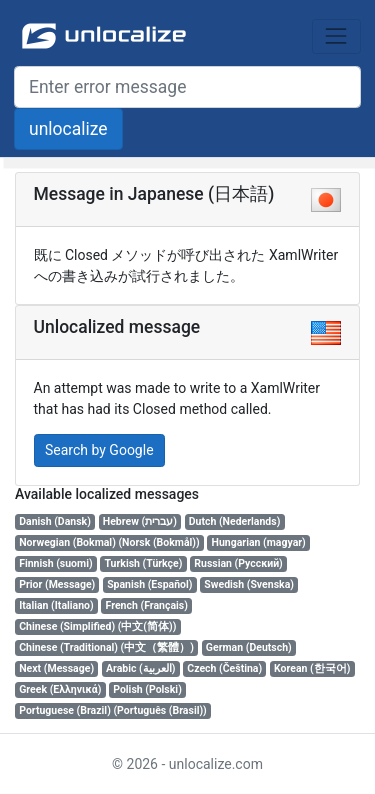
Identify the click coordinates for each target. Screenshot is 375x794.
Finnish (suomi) (55, 563)
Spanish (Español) (149, 584)
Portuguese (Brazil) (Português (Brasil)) (113, 710)
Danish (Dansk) (55, 521)
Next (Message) (56, 668)
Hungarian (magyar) (259, 542)
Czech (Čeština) (224, 668)
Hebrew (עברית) (140, 521)
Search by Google (99, 450)
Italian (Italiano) (56, 605)
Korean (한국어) (312, 668)
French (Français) (147, 605)
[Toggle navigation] (336, 36)
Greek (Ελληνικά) (60, 689)
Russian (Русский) (238, 563)
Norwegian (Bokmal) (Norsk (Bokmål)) (109, 542)
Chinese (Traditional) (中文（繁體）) (106, 647)
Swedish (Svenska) (249, 584)
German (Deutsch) (249, 647)
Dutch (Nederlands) (235, 521)
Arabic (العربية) (140, 668)
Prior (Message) (57, 584)
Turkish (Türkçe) (143, 563)
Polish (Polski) (147, 689)
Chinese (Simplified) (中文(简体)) (97, 626)
